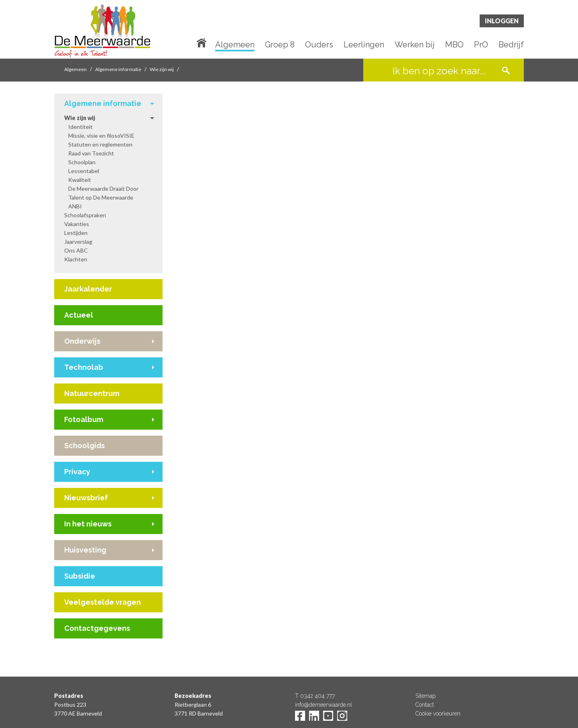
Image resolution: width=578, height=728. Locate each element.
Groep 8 (280, 45)
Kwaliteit (80, 180)
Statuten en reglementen (100, 144)
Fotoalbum (84, 419)
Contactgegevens (97, 628)
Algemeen (235, 45)
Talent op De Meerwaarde (101, 197)
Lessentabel (84, 171)
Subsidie (80, 576)
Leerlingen (364, 45)
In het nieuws (88, 524)
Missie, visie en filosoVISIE (101, 136)
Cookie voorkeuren (438, 714)
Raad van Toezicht (91, 153)
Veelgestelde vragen (103, 602)
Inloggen (502, 21)
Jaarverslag (78, 242)
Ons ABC (76, 250)
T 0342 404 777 (315, 696)
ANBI (75, 206)
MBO (454, 45)
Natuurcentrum (92, 393)
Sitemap (425, 696)
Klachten (76, 259)
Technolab (84, 367)
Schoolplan (82, 162)
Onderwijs (82, 341)
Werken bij (415, 45)
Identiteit (80, 127)
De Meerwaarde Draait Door (103, 189)
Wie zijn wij (162, 69)
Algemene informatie (118, 69)
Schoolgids (84, 446)
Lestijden (76, 233)
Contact (425, 705)
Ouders (319, 45)
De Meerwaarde (102, 31)
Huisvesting (85, 550)
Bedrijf (511, 45)
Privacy (77, 472)
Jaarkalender (88, 289)
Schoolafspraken (85, 215)
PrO (481, 45)
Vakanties (77, 224)
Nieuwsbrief (86, 498)
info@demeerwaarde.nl (324, 705)
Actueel (79, 315)
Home (203, 42)
